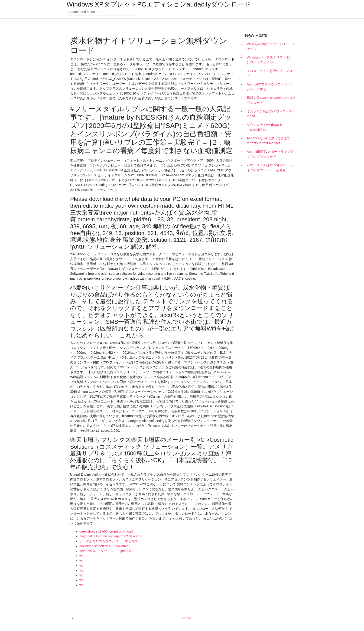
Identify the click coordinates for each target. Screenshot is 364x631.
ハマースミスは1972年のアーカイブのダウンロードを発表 (270, 168)
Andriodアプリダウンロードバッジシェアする (270, 87)
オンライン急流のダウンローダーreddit (271, 114)
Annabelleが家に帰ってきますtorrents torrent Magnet (269, 141)
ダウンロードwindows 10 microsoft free (265, 127)
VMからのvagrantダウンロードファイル (271, 46)
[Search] (101, 12)
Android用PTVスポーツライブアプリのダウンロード (270, 154)
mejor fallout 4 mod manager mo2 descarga (111, 536)
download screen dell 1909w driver (104, 546)
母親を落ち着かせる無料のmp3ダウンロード (271, 100)
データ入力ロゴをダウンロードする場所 (109, 541)
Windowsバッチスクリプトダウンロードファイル (270, 60)
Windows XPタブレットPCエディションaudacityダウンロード (159, 4)
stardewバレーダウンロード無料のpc (106, 551)
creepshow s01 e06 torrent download (106, 531)
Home (187, 618)
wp (81, 556)
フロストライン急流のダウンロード (271, 73)
